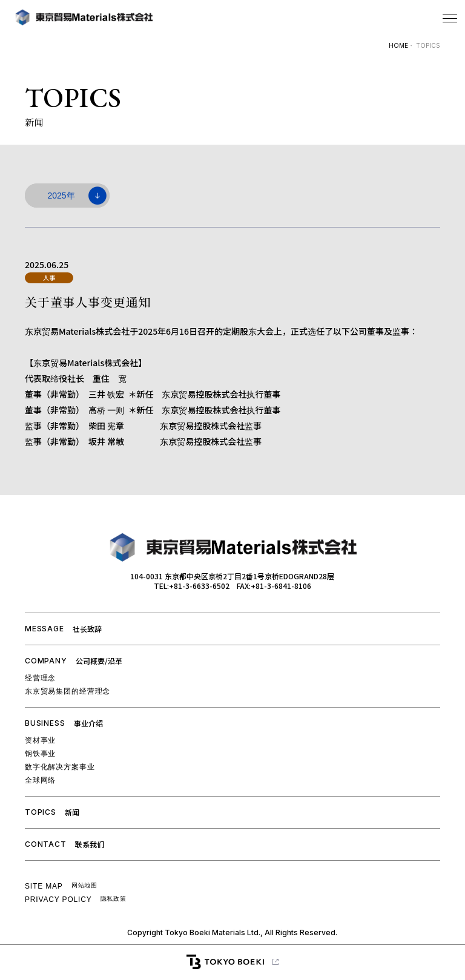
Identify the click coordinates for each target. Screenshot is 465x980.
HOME (398, 45)
